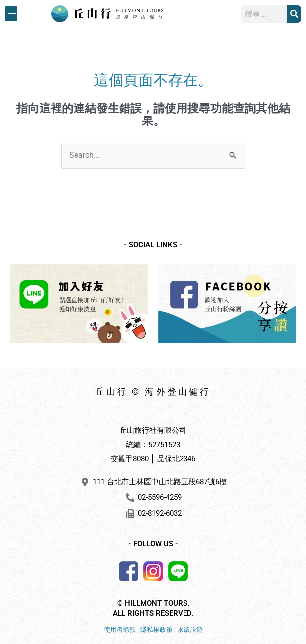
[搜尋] (294, 14)
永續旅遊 (190, 629)
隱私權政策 (156, 629)
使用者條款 (120, 629)
